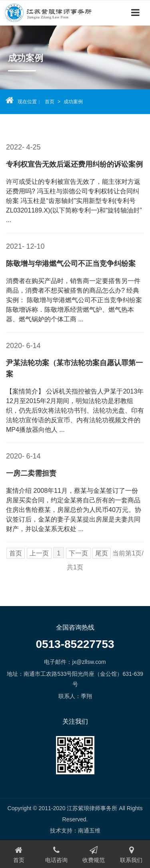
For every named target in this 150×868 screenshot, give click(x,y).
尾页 (102, 553)
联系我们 (131, 855)
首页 (50, 102)
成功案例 (73, 102)
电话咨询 (56, 855)
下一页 (78, 553)
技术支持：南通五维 (75, 831)
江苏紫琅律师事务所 (52, 12)
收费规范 (94, 855)
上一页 (39, 553)
